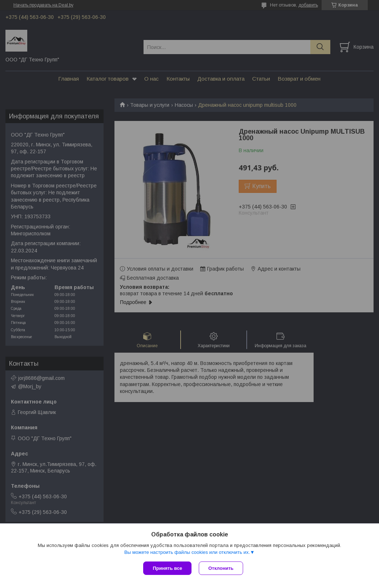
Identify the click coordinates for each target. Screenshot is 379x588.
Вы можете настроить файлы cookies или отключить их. (187, 552)
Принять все (167, 568)
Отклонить (221, 568)
